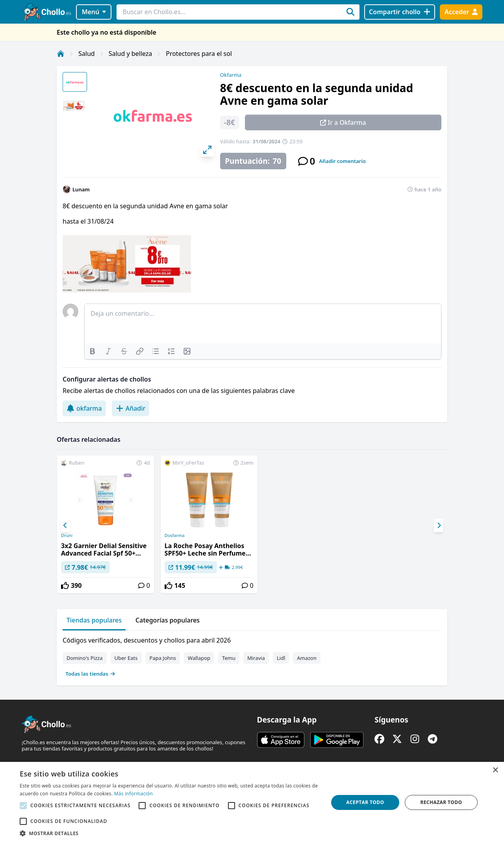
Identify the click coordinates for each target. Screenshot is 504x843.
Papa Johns (163, 658)
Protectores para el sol (199, 54)
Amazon (307, 658)
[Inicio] (61, 54)
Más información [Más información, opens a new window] (133, 794)
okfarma (84, 408)
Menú (94, 12)
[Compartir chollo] (399, 12)
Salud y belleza (131, 54)
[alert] (252, 802)
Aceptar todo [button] (365, 802)
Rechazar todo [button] (441, 802)
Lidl (281, 658)
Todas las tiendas (91, 674)
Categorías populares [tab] (168, 620)
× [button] (495, 770)
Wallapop (199, 658)
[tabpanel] (252, 655)
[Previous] (65, 526)
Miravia (256, 658)
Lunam (81, 189)
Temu (229, 658)
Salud (87, 54)
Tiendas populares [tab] (94, 620)
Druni (67, 535)
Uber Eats (126, 658)
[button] (170, 833)
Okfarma (231, 75)
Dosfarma (175, 535)
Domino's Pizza (85, 658)
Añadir (131, 408)
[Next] (439, 526)
